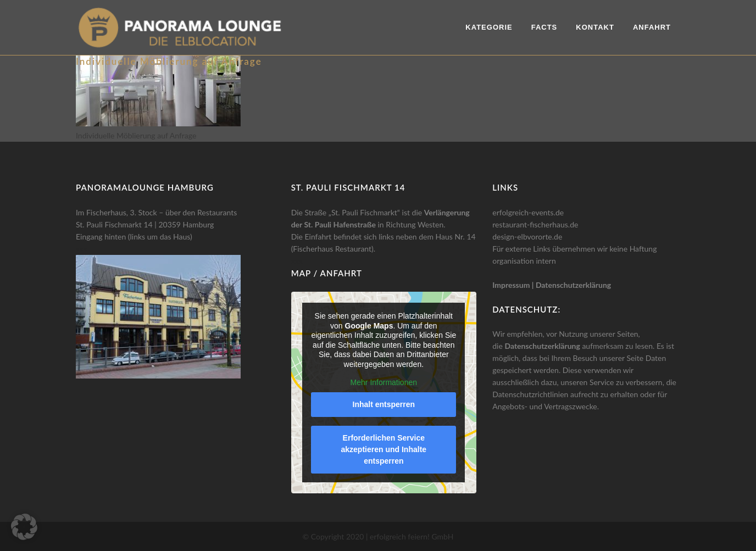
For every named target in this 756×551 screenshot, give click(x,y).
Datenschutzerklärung (573, 285)
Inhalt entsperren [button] (383, 404)
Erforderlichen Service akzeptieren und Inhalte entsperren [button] (383, 449)
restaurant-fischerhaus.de (535, 224)
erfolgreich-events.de (528, 212)
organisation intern (524, 261)
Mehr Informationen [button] (383, 382)
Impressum (511, 285)
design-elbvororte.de (527, 236)
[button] (24, 527)
